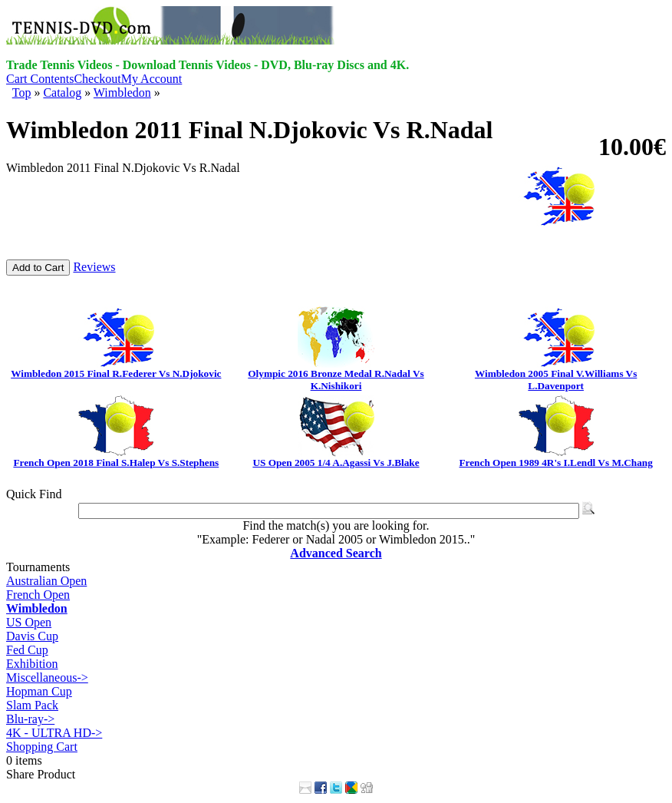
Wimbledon (122, 93)
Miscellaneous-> (47, 677)
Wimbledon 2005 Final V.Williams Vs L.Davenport (556, 380)
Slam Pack (32, 705)
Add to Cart (38, 268)
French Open (38, 595)
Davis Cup (32, 636)
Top (22, 93)
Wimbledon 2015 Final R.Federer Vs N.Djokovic (116, 373)
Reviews (94, 267)
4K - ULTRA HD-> (54, 733)
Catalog (62, 93)
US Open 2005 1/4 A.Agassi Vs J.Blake (336, 463)
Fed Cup (27, 650)
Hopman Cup (39, 691)
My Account (152, 79)
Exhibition (32, 664)
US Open (29, 622)
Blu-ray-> (30, 719)
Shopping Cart (42, 747)
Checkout (97, 79)
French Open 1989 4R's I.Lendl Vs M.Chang (555, 463)
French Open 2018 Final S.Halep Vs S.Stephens (116, 463)
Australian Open (46, 581)
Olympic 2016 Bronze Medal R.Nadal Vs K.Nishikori (336, 380)
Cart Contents (40, 79)
